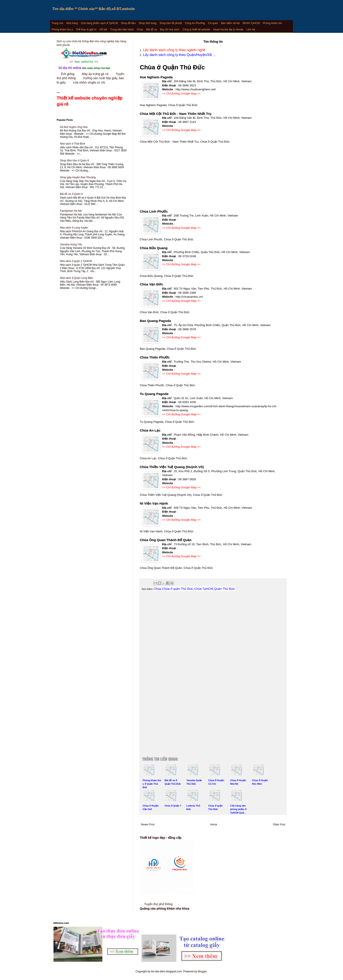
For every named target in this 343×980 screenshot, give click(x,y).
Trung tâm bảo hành (122, 30)
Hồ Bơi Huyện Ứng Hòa (74, 127)
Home (214, 825)
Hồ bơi (103, 30)
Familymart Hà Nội (71, 211)
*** (92, 100)
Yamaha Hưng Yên (71, 245)
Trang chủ (57, 23)
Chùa (140, 30)
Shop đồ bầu (128, 23)
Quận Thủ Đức (225, 589)
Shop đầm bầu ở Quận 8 (74, 161)
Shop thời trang (148, 23)
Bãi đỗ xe (152, 30)
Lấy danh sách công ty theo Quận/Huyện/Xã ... (179, 55)
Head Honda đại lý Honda (228, 30)
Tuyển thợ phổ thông (158, 904)
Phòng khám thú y (62, 30)
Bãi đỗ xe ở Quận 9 (71, 194)
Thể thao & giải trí (86, 30)
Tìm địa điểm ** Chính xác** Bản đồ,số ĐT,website (94, 9)
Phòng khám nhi (272, 23)
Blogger (202, 971)
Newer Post (148, 825)
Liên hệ (251, 30)
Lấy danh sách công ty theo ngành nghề (174, 50)
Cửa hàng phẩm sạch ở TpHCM (99, 23)
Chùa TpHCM (204, 589)
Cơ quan (213, 23)
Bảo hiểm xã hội (230, 23)
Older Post (279, 825)
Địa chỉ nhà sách (170, 30)
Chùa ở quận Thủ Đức (178, 589)
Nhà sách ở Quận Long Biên (76, 278)
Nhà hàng (72, 23)
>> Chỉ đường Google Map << (181, 93)
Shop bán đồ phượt (171, 23)
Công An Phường (195, 23)
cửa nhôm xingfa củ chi (89, 82)
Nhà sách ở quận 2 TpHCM (76, 261)
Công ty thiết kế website (196, 30)
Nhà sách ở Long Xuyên (74, 228)
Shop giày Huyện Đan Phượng (78, 177)
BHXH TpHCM (251, 23)
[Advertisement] (213, 178)
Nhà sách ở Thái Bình (73, 144)
